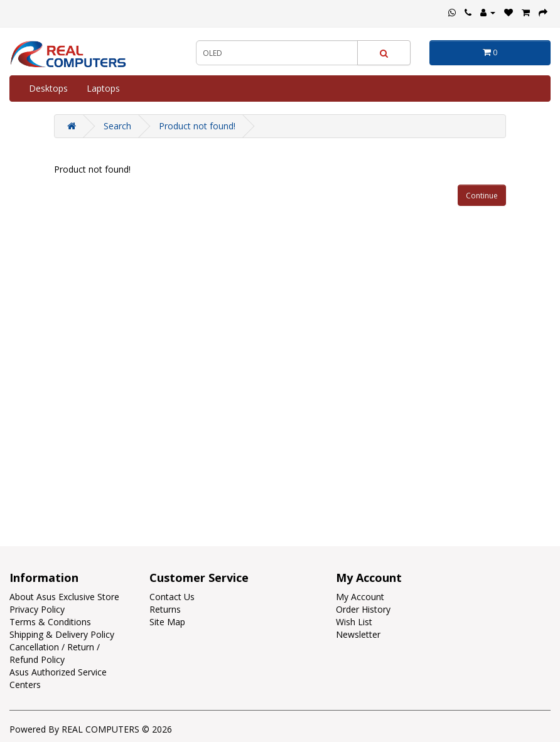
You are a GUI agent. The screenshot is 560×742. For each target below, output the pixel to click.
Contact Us (172, 597)
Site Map (167, 622)
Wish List (354, 622)
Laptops (103, 88)
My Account (360, 597)
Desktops (48, 88)
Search (117, 126)
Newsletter (358, 634)
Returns (165, 609)
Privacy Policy (37, 609)
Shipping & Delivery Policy (62, 634)
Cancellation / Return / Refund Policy (55, 653)
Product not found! (197, 126)
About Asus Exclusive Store (64, 597)
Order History (363, 609)
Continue (482, 196)
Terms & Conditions (50, 622)
